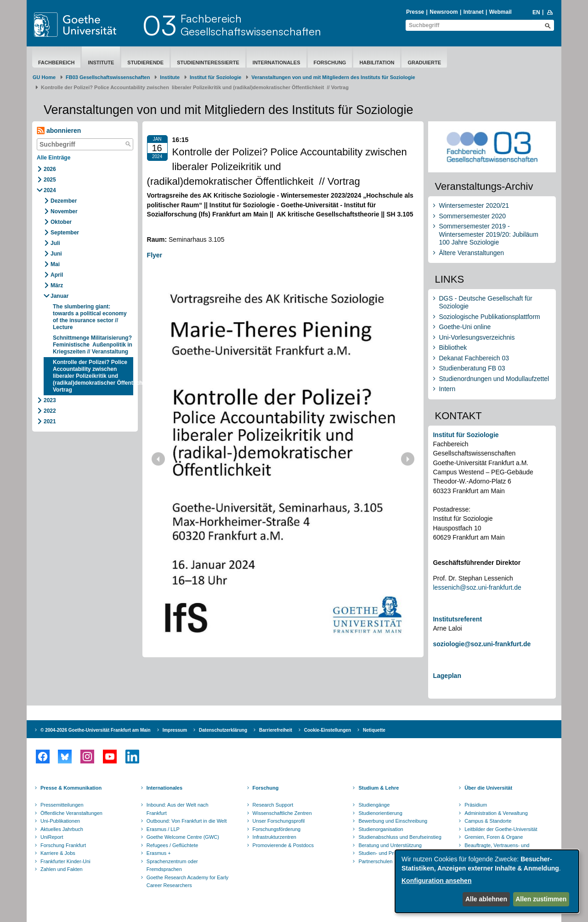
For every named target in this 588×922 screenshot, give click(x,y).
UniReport (52, 837)
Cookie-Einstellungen (328, 730)
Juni (56, 254)
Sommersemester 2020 (472, 216)
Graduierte (424, 63)
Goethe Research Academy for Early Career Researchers (188, 882)
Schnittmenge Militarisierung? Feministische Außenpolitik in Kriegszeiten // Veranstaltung (93, 345)
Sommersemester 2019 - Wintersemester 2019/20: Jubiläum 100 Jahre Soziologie (488, 234)
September (65, 233)
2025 (50, 180)
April (57, 275)
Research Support (273, 805)
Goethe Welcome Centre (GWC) (183, 837)
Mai (55, 264)
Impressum (175, 730)
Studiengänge (374, 805)
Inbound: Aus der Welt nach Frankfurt (178, 809)
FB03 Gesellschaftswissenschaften (108, 77)
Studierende (145, 63)
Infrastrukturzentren (274, 837)
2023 (50, 400)
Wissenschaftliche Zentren (282, 813)
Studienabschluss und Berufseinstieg (400, 837)
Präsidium (476, 805)
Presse (415, 12)
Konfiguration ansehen (436, 881)
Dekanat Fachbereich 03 (474, 358)
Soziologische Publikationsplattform (489, 317)
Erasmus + (159, 853)
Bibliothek (453, 347)
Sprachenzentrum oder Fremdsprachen (172, 865)
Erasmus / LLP (163, 829)
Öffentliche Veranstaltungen (71, 813)
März (57, 285)
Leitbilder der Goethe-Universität (501, 829)
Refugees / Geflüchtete (172, 845)
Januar (59, 296)
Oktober (61, 222)
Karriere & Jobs (58, 853)
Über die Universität (488, 788)
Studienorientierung (380, 813)
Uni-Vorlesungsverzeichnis (477, 337)
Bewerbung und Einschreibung (393, 821)
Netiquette (374, 730)
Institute (101, 63)
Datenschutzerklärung (223, 730)
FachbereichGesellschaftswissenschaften (251, 25)
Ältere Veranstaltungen (471, 253)
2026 (50, 169)
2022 (50, 411)
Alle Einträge (54, 158)
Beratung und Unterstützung (390, 845)
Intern (447, 389)
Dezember (64, 201)
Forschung (330, 63)
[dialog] (487, 881)
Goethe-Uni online (465, 327)
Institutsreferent (457, 619)
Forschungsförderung (277, 829)
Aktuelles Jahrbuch (62, 829)
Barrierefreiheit (276, 730)
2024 (50, 190)
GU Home (44, 77)
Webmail (500, 12)
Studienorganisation (381, 829)
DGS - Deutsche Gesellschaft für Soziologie (485, 302)
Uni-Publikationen (60, 821)
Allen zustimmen (541, 899)
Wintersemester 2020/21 (474, 205)
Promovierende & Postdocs (283, 845)
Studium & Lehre (379, 788)
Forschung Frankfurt (63, 845)
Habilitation (377, 63)
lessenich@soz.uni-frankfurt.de (477, 587)
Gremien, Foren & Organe (494, 837)
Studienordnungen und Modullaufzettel (494, 379)
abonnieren (59, 131)
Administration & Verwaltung (496, 813)
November (64, 211)
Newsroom (444, 12)
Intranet (474, 12)
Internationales (277, 63)
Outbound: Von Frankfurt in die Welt (187, 821)
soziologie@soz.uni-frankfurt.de (482, 644)
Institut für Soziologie (215, 77)
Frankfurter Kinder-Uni (65, 861)
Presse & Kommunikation (71, 788)
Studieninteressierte (208, 63)
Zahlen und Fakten (62, 869)
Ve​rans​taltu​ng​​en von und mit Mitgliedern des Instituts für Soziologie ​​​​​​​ (333, 77)
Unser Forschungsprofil (279, 821)
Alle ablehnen (486, 899)
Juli (55, 243)
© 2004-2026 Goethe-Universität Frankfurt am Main (96, 730)
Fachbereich (56, 63)
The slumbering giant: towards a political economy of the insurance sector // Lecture (90, 317)
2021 (50, 421)
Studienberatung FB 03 (472, 368)
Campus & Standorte (488, 821)
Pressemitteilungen (62, 805)
